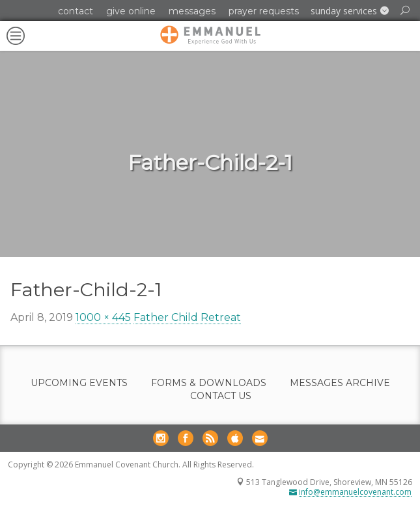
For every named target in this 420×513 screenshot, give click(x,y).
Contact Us (221, 396)
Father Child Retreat (187, 317)
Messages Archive (340, 383)
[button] (350, 11)
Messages (192, 11)
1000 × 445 (103, 317)
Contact (76, 11)
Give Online (131, 11)
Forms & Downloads (209, 383)
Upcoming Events (79, 383)
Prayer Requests (264, 11)
